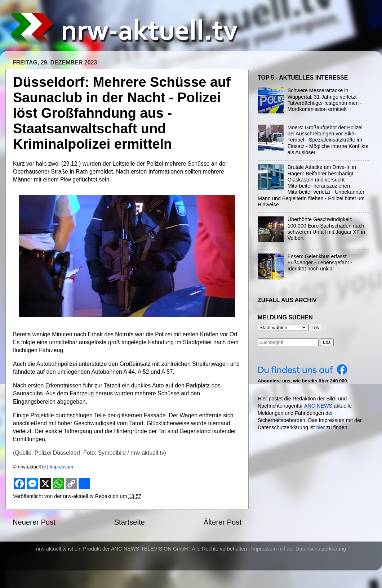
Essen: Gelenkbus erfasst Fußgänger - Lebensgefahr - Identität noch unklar (320, 263)
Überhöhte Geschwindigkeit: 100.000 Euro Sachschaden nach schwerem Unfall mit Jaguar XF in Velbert (326, 229)
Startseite (130, 522)
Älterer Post (223, 522)
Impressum (61, 467)
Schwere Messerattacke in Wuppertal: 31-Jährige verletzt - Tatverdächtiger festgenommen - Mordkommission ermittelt (325, 100)
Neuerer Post (34, 522)
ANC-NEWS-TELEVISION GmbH (150, 549)
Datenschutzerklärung (321, 549)
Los (327, 342)
